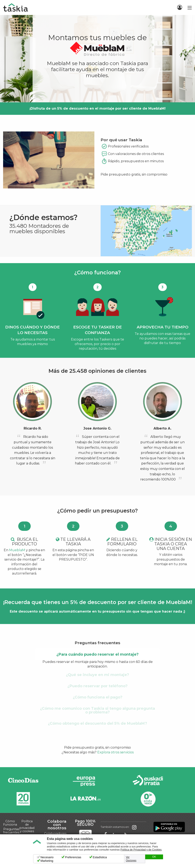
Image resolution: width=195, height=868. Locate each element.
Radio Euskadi (148, 781)
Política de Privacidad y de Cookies (141, 850)
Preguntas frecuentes (11, 831)
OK (154, 857)
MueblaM (17, 550)
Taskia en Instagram (134, 827)
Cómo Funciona (10, 823)
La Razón (85, 799)
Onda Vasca (148, 799)
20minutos (23, 799)
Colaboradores (55, 833)
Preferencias (73, 857)
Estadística (100, 857)
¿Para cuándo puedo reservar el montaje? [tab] (97, 654)
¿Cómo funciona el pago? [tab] (98, 697)
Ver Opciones (131, 859)
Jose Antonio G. (97, 428)
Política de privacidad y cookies (27, 826)
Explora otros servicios (115, 752)
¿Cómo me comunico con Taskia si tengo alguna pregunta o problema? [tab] (97, 710)
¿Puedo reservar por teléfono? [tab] (97, 686)
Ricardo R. (33, 428)
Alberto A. (162, 428)
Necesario (47, 857)
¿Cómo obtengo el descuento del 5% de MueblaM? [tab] (97, 723)
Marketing (47, 861)
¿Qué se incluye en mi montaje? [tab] (97, 675)
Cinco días (23, 781)
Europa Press (85, 781)
